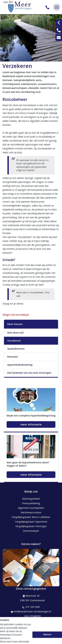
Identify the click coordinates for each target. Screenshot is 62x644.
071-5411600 (31, 607)
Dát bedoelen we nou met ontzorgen (29, 373)
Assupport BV (24, 626)
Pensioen (13, 357)
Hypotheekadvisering (20, 365)
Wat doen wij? (16, 333)
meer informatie (31, 424)
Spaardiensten (16, 349)
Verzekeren (14, 341)
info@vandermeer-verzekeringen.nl (31, 612)
